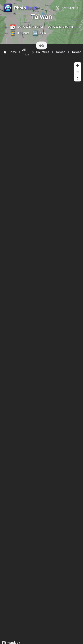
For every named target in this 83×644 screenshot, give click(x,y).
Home (10, 52)
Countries (43, 52)
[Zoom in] (78, 65)
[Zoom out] (78, 72)
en (72, 8)
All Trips (26, 52)
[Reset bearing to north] (78, 78)
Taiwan (60, 52)
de (78, 8)
